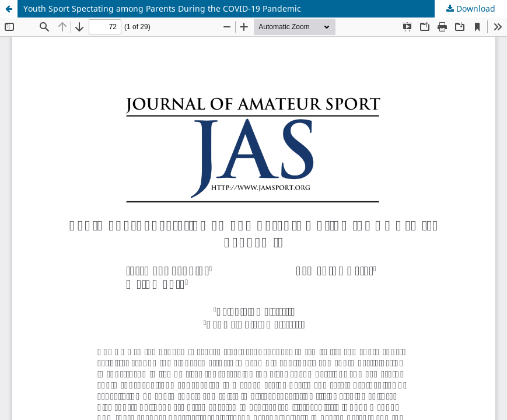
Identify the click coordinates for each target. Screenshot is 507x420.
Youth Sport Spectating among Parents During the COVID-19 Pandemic (162, 8)
